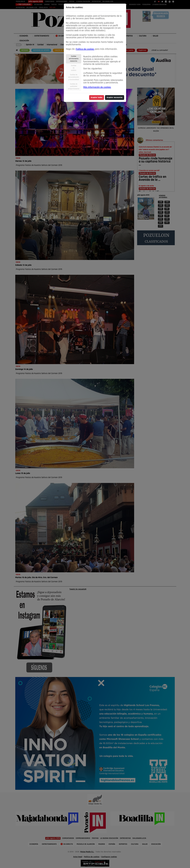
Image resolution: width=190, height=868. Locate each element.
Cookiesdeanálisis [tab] (74, 68)
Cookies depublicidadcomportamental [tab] (74, 86)
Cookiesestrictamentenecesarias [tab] (74, 59)
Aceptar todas (97, 98)
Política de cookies (85, 49)
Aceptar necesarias (115, 98)
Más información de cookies (97, 87)
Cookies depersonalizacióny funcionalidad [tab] (74, 77)
